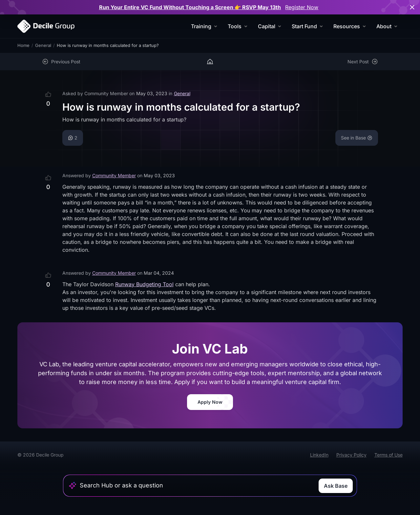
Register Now (302, 7)
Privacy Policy (351, 455)
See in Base (357, 138)
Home (23, 45)
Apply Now (210, 402)
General (43, 45)
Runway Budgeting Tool (144, 284)
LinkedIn (319, 455)
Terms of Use (388, 455)
